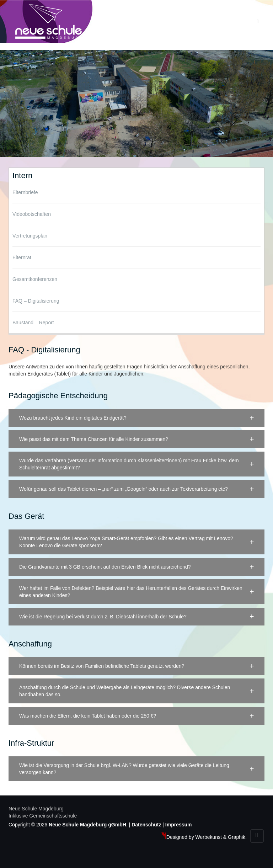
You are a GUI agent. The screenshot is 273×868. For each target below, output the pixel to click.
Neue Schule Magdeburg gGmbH (87, 825)
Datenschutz (146, 825)
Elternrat (22, 257)
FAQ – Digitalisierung (36, 301)
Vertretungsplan (30, 236)
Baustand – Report (33, 323)
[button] (136, 418)
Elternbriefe (25, 192)
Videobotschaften (32, 214)
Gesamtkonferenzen (35, 279)
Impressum (179, 825)
